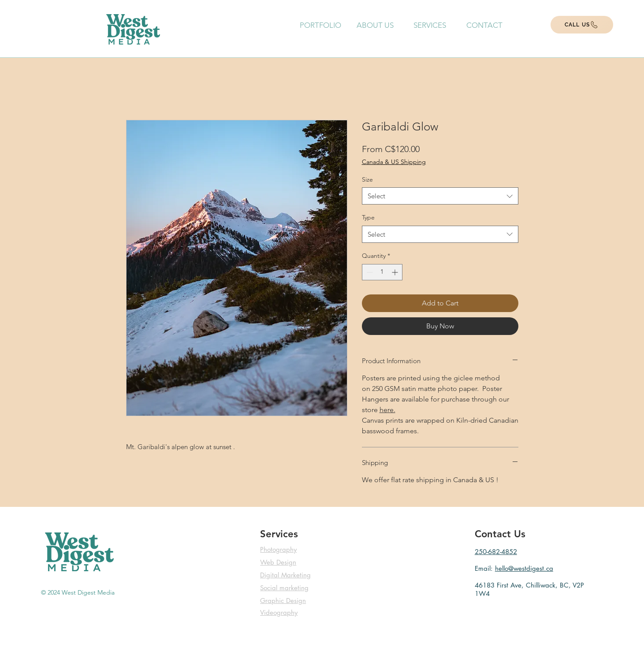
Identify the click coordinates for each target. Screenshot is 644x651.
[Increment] (396, 272)
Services (279, 534)
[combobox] (440, 196)
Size (367, 179)
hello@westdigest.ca (524, 568)
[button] (430, 25)
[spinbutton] (382, 272)
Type (368, 217)
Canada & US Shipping (394, 162)
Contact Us (500, 534)
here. (387, 410)
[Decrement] (369, 272)
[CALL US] (582, 25)
